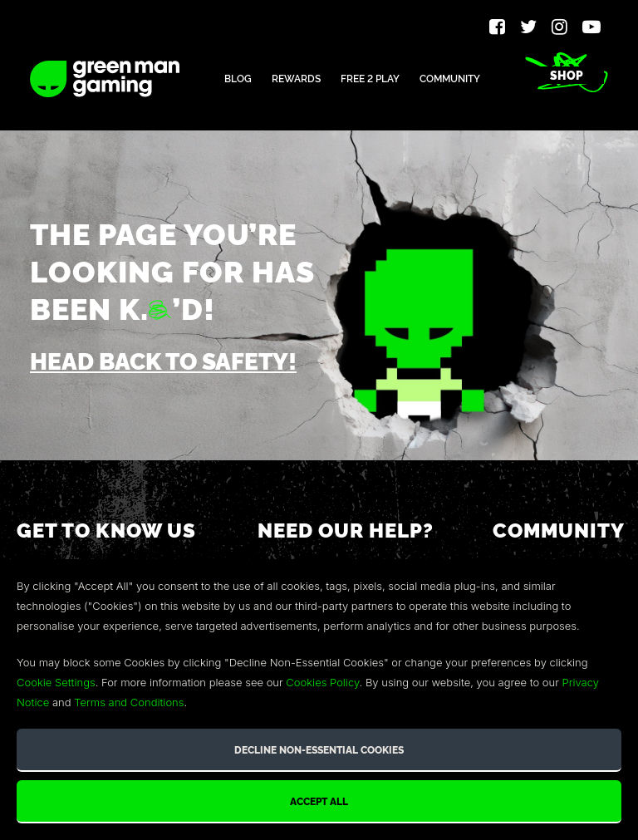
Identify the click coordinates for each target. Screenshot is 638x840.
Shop (567, 75)
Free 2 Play (370, 78)
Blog (238, 78)
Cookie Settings (56, 682)
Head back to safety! (163, 360)
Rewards (296, 78)
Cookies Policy (322, 682)
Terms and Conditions (129, 702)
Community (450, 78)
